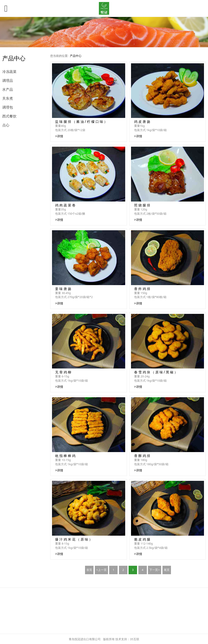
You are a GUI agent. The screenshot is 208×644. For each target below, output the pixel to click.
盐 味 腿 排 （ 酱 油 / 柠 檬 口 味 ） (81, 122)
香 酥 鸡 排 (142, 456)
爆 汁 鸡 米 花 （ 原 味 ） (74, 539)
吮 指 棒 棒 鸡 (65, 456)
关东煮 (8, 98)
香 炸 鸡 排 (142, 289)
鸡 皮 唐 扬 (142, 122)
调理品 (8, 80)
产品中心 (76, 56)
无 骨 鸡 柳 (63, 372)
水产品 (8, 89)
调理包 (8, 107)
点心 (6, 125)
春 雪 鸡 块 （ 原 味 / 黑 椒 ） (156, 372)
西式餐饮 (9, 116)
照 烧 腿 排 (142, 205)
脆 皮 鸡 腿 (142, 539)
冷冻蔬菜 (9, 72)
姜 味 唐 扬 (63, 289)
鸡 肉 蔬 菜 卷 (65, 205)
